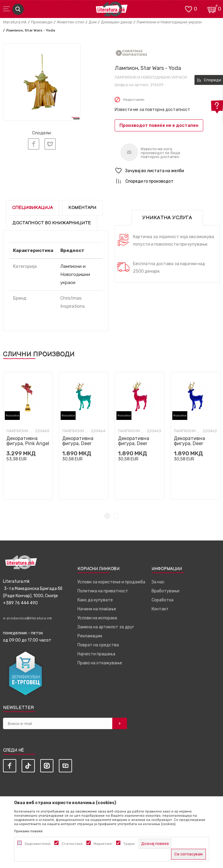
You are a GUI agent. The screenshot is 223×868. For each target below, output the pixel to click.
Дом (93, 22)
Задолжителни (38, 844)
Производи (42, 22)
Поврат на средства (98, 645)
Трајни (129, 844)
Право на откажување (100, 663)
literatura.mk (15, 22)
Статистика (72, 844)
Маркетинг (103, 844)
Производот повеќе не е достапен (159, 125)
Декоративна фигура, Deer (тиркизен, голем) (83, 443)
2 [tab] (116, 516)
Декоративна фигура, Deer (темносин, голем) (195, 443)
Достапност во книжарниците (52, 223)
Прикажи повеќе (28, 831)
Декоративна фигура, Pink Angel (28, 441)
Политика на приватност (103, 591)
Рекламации (90, 636)
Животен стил (71, 22)
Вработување (166, 591)
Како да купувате (95, 600)
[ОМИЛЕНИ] (188, 9)
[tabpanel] (42, 82)
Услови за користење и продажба (111, 582)
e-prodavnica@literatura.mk (27, 618)
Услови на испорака (97, 618)
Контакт (160, 609)
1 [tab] (107, 516)
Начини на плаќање (97, 609)
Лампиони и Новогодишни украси (169, 22)
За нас (158, 582)
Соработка (163, 600)
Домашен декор (117, 22)
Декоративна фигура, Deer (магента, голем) (137, 443)
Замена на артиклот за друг (106, 627)
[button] (167, 171)
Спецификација (33, 208)
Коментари (82, 208)
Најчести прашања (96, 654)
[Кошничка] (212, 9)
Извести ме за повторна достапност (152, 110)
